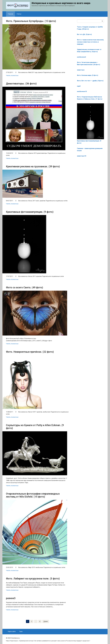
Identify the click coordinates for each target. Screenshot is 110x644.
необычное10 (82, 91)
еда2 (79, 86)
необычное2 (81, 57)
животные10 (82, 156)
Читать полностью (12, 75)
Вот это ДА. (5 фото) (84, 34)
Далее (46, 621)
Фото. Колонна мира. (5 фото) (88, 75)
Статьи (19, 14)
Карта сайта (12, 631)
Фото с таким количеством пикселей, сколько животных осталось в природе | (90, 42)
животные (81, 70)
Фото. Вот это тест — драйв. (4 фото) (90, 81)
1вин (21, 631)
